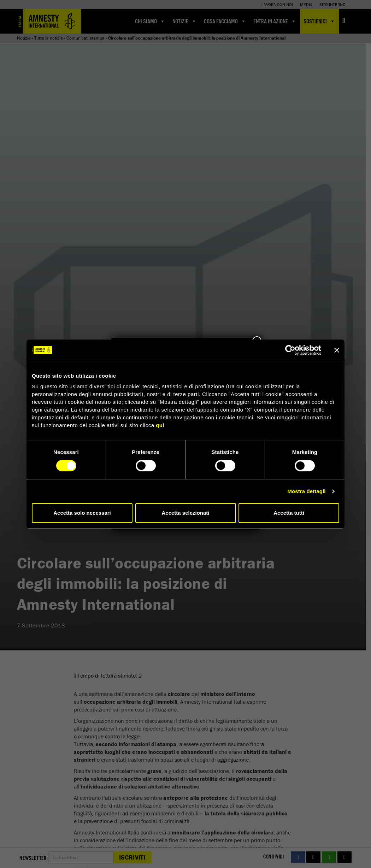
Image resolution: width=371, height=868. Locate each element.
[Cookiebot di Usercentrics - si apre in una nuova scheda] (290, 350)
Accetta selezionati (185, 513)
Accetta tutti (289, 513)
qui (160, 425)
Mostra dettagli (306, 491)
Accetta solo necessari (82, 513)
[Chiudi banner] (337, 350)
